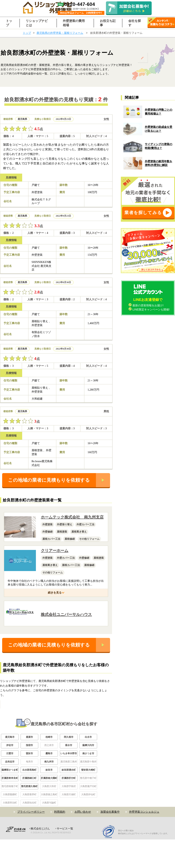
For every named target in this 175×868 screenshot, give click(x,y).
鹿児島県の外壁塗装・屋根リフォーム (60, 33)
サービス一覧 (65, 857)
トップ (27, 33)
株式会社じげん (40, 857)
